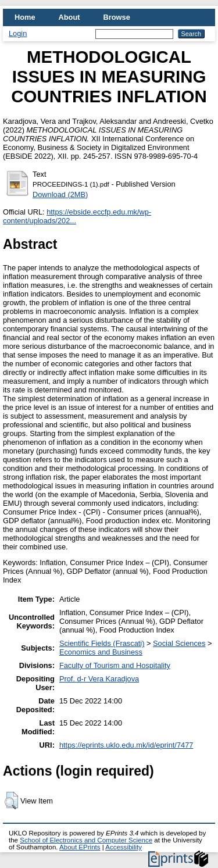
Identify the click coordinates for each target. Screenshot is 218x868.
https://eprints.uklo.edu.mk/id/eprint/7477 (126, 745)
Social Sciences (179, 643)
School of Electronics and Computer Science (86, 840)
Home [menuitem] (25, 17)
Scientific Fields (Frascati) (102, 643)
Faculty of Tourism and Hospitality (115, 665)
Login (18, 33)
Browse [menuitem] (117, 17)
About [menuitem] (69, 17)
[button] (11, 801)
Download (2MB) (60, 194)
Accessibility (124, 847)
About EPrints (80, 847)
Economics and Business (101, 652)
